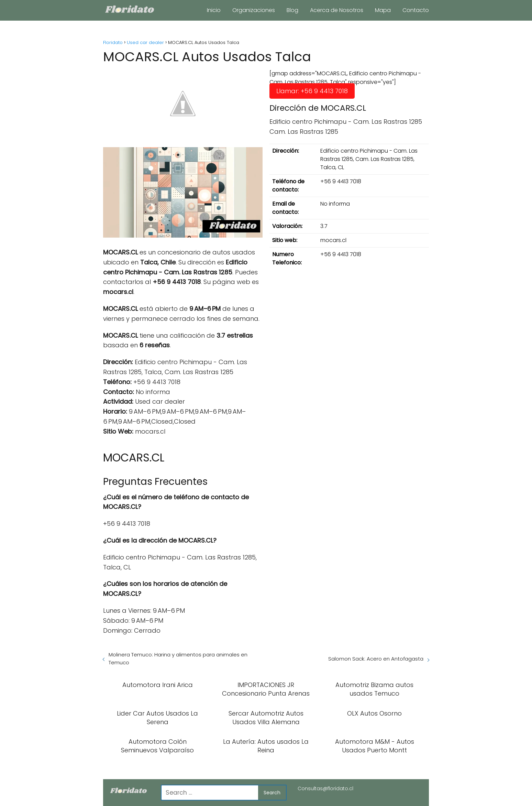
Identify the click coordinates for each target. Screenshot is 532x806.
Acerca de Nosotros (337, 10)
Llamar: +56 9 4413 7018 (312, 91)
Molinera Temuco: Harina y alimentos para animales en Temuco (178, 658)
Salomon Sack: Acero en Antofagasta (376, 659)
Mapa (383, 10)
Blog (292, 10)
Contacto (416, 10)
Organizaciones (254, 10)
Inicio (214, 10)
